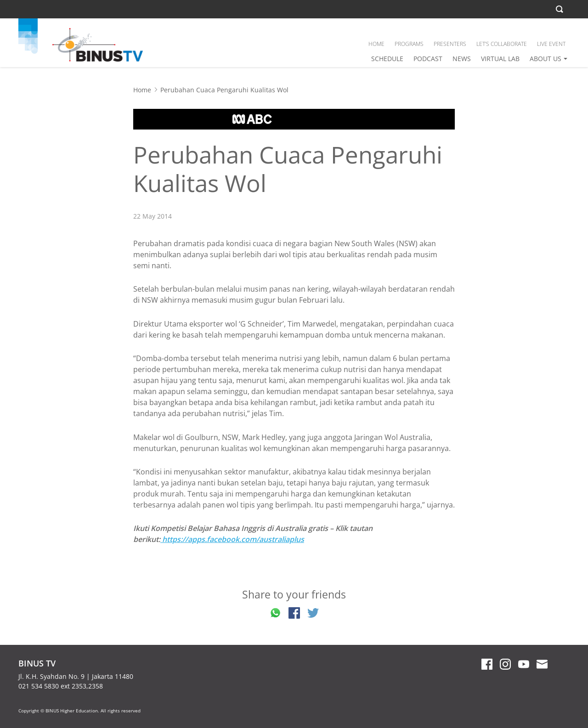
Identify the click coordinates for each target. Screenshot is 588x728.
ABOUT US (546, 59)
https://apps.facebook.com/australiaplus (232, 539)
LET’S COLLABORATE (502, 44)
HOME (376, 44)
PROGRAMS (409, 44)
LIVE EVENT (551, 44)
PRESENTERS (450, 44)
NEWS (462, 59)
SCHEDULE (387, 59)
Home (142, 90)
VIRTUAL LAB (500, 59)
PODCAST (428, 59)
